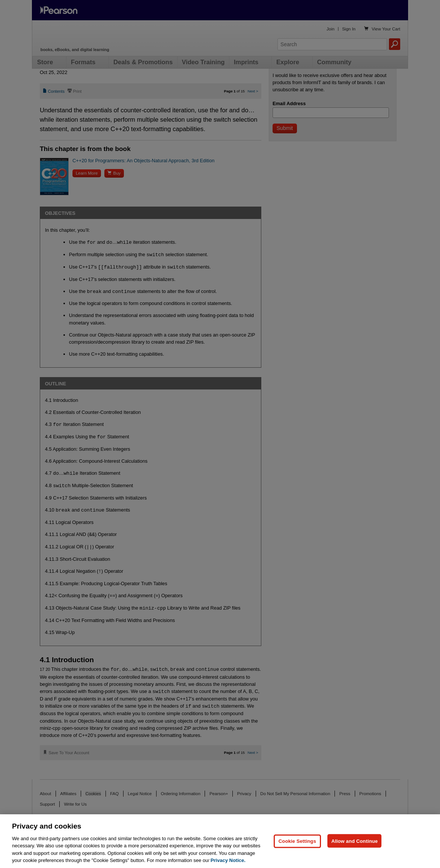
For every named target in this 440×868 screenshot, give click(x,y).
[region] (220, 841)
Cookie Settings (297, 841)
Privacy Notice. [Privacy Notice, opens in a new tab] (228, 860)
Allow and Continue (354, 841)
